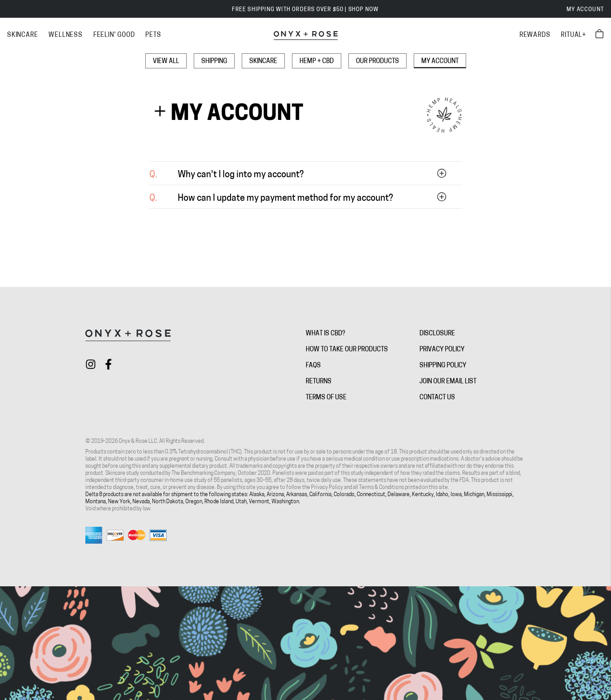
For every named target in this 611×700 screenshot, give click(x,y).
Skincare (263, 62)
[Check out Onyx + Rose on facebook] (108, 364)
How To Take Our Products (347, 350)
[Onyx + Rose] (306, 36)
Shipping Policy (443, 366)
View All (166, 62)
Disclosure (437, 334)
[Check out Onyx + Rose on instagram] (91, 364)
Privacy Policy (442, 350)
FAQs (313, 366)
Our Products (377, 62)
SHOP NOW (364, 10)
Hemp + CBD (317, 62)
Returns (319, 382)
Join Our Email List (448, 382)
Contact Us (437, 398)
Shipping (214, 62)
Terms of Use (326, 398)
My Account (585, 10)
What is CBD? (325, 334)
